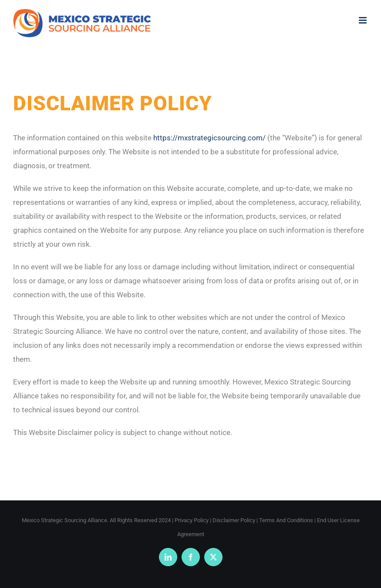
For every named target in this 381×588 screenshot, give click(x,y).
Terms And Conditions (286, 520)
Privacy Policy (192, 520)
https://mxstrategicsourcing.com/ (209, 138)
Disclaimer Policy (234, 520)
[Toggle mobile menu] (363, 20)
